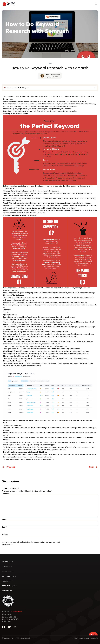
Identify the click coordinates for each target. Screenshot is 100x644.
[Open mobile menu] (96, 4)
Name (4, 520)
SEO (50, 63)
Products (7, 562)
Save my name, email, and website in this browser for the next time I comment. (32, 542)
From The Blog (10, 586)
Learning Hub (9, 576)
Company (7, 566)
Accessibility (94, 638)
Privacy (75, 638)
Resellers (8, 571)
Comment (5, 493)
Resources (8, 581)
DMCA (87, 638)
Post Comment (7, 544)
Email (4, 527)
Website (5, 535)
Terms (81, 638)
